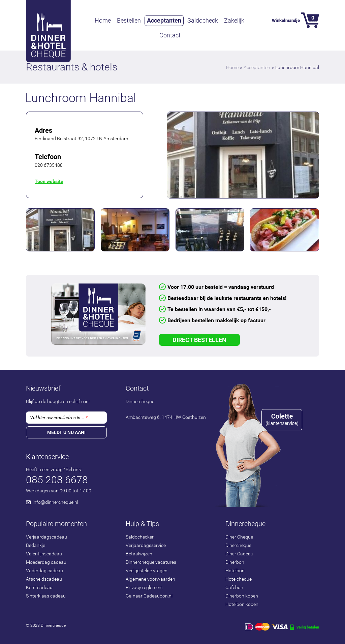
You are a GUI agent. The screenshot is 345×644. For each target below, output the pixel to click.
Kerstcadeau (39, 587)
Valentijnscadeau (44, 554)
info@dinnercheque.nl (55, 502)
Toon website (49, 181)
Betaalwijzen (139, 554)
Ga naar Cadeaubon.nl (149, 596)
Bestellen (129, 20)
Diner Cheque (239, 537)
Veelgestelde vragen (147, 571)
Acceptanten (164, 20)
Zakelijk (234, 20)
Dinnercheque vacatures (151, 562)
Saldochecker (140, 537)
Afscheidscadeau (44, 579)
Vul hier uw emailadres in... (59, 418)
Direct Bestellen (199, 340)
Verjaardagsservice (146, 545)
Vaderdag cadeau (44, 571)
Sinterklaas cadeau (46, 596)
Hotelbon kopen (242, 604)
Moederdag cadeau (46, 562)
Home (103, 20)
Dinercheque (238, 545)
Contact (170, 35)
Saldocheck (203, 20)
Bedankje (36, 545)
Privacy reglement (144, 587)
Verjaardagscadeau (46, 537)
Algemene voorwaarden (150, 579)
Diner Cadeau (239, 554)
